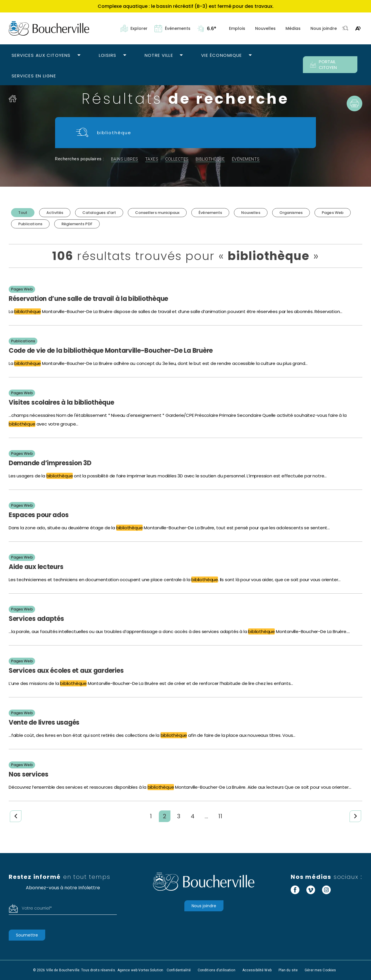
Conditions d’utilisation (217, 970)
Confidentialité (179, 970)
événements (246, 159)
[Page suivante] (355, 816)
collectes (177, 159)
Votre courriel (37, 908)
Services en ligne (34, 76)
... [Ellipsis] (206, 816)
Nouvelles (265, 28)
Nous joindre (324, 28)
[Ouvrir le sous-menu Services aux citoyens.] (79, 56)
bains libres (125, 159)
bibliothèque (210, 159)
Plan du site (288, 970)
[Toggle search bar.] (345, 29)
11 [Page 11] (220, 816)
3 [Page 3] (179, 816)
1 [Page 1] (151, 816)
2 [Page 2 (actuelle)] (165, 816)
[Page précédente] (16, 816)
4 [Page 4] (193, 816)
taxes (152, 159)
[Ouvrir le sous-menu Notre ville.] (181, 56)
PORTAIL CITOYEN (323, 64)
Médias (293, 28)
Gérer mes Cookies (320, 970)
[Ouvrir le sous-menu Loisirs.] (125, 56)
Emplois (237, 28)
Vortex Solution (151, 970)
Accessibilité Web (257, 970)
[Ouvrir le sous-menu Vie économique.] (250, 56)
